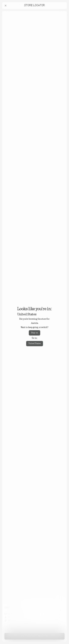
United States (35, 344)
